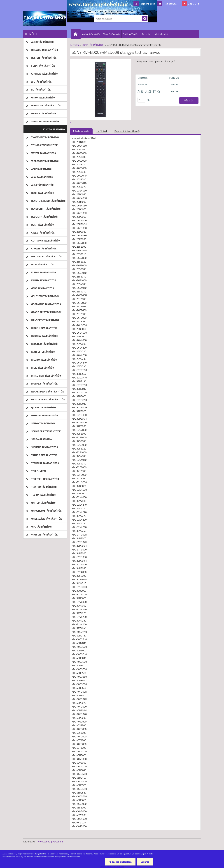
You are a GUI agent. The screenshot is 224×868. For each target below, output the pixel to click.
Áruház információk (91, 34)
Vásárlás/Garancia (112, 34)
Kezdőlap (75, 45)
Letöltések (102, 131)
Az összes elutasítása (120, 862)
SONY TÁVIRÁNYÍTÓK (93, 45)
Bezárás (145, 862)
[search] (145, 19)
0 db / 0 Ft (193, 4)
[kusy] (141, 100)
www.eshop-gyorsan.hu (50, 842)
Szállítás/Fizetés (131, 34)
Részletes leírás (81, 131)
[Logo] (45, 19)
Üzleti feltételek (161, 34)
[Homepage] (77, 34)
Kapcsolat (146, 34)
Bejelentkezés (148, 4)
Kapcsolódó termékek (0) (127, 131)
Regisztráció (170, 4)
